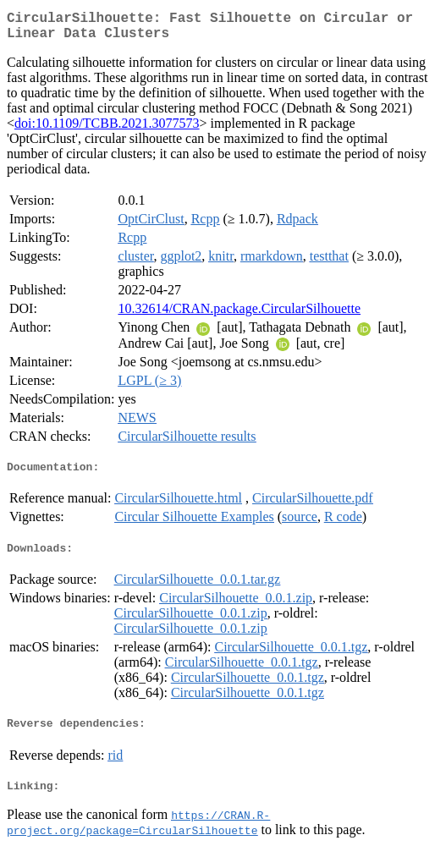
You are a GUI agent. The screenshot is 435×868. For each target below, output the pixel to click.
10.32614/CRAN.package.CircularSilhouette (239, 315)
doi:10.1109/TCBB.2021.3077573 (107, 130)
